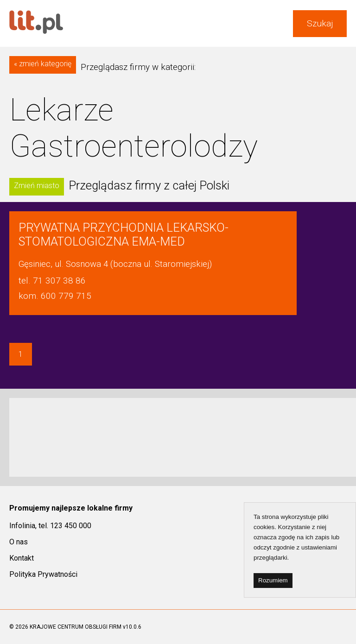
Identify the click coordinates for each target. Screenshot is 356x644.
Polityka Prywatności (43, 574)
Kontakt (22, 558)
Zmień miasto (37, 186)
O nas (19, 542)
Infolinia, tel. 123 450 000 (50, 526)
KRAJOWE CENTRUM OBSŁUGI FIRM (76, 627)
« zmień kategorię (43, 64)
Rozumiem (273, 580)
